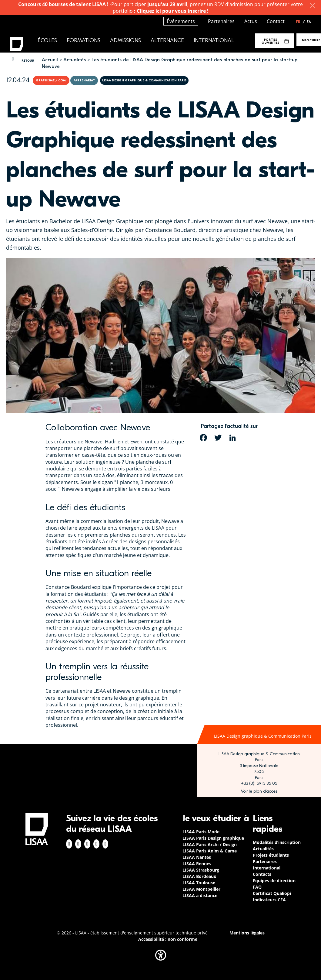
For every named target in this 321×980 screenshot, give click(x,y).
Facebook (69, 844)
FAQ (257, 887)
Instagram (78, 844)
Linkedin (87, 844)
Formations (84, 41)
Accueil (50, 60)
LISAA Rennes (197, 864)
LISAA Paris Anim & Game (210, 851)
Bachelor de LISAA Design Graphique (97, 221)
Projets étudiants (271, 855)
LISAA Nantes (197, 857)
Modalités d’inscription (277, 842)
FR (300, 22)
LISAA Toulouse (199, 883)
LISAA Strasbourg (201, 870)
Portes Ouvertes (275, 41)
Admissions (125, 41)
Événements (181, 21)
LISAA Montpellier (201, 889)
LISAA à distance (200, 895)
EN (309, 22)
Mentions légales (247, 933)
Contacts (262, 874)
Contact (276, 21)
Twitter (96, 844)
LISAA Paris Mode (201, 832)
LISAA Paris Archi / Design (210, 844)
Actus (251, 21)
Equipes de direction (274, 881)
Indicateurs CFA (269, 900)
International (214, 41)
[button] (161, 955)
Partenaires (221, 21)
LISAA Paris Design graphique (213, 838)
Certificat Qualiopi (272, 893)
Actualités (75, 60)
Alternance (167, 41)
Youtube (105, 844)
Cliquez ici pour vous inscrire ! (173, 11)
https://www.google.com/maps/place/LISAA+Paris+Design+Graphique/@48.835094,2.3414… (259, 791)
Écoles (47, 41)
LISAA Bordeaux (199, 876)
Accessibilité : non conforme (168, 939)
